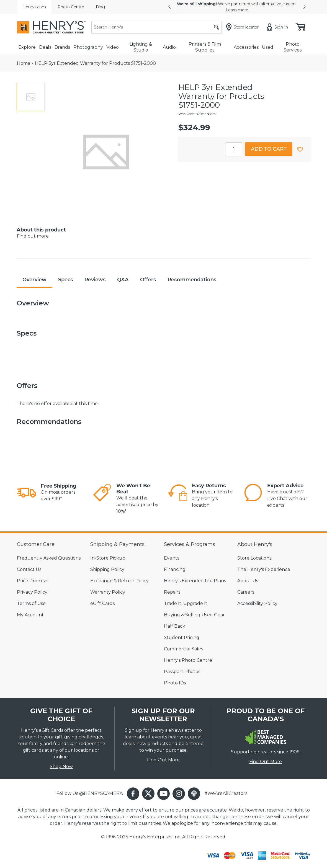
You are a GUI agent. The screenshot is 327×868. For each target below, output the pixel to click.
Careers (246, 592)
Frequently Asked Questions (49, 558)
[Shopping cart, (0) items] (300, 27)
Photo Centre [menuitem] (71, 7)
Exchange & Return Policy (119, 581)
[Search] (157, 27)
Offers (148, 280)
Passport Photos (182, 672)
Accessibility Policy (257, 603)
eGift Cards (102, 603)
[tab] (31, 97)
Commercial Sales (183, 649)
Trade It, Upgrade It (186, 603)
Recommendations (192, 280)
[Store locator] (244, 27)
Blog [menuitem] (100, 7)
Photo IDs (175, 683)
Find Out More (163, 760)
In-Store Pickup (108, 558)
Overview (34, 280)
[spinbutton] (234, 149)
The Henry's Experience (264, 569)
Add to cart (269, 149)
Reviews (95, 280)
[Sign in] (279, 27)
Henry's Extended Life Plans (195, 581)
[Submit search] (217, 27)
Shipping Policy (107, 569)
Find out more (33, 236)
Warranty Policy (108, 592)
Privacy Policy (32, 592)
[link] (27, 493)
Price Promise (32, 581)
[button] (170, 7)
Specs (65, 280)
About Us (248, 581)
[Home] (24, 63)
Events (172, 558)
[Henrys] (51, 27)
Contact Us (29, 569)
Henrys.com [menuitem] (34, 7)
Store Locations (254, 558)
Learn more (237, 10)
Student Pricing (182, 638)
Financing (175, 569)
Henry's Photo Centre (188, 660)
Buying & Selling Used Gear (194, 615)
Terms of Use (31, 603)
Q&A (123, 280)
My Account (30, 615)
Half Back (175, 626)
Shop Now (61, 767)
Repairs (172, 592)
